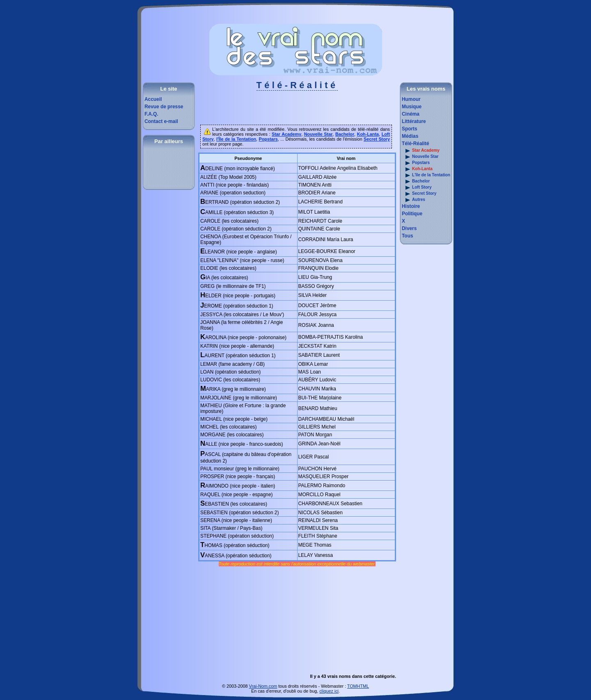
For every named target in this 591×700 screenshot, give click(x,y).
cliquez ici (329, 691)
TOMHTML (358, 686)
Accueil (153, 99)
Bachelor (416, 181)
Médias (410, 136)
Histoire (411, 206)
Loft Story (417, 188)
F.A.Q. (151, 114)
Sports (410, 129)
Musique (412, 107)
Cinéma (411, 114)
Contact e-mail (161, 121)
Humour (411, 99)
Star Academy (421, 151)
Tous (407, 236)
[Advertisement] (297, 110)
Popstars (416, 163)
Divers (409, 228)
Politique (412, 214)
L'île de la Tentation (426, 175)
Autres (413, 200)
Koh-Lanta (417, 169)
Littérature (414, 121)
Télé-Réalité (416, 144)
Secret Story (419, 194)
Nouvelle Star (420, 157)
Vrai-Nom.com (263, 686)
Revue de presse (164, 107)
